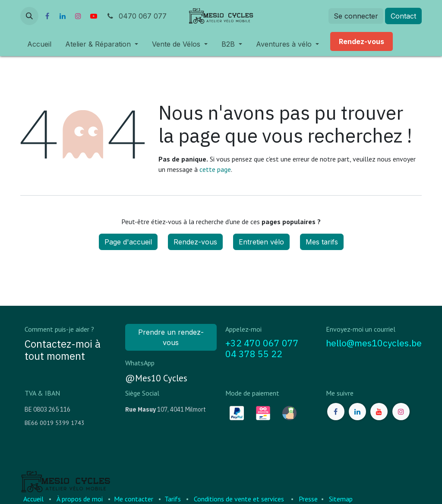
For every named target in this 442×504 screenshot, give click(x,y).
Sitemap (341, 499)
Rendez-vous (195, 242)
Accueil (33, 499)
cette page (215, 169)
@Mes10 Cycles (156, 378)
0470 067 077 (136, 16)
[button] (29, 16)
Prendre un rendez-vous (171, 337)
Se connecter (356, 16)
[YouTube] (94, 16)
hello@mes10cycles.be (374, 343)
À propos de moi (80, 499)
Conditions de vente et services (239, 499)
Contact (403, 16)
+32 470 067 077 (262, 343)
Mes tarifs (322, 242)
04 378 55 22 (254, 354)
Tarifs (173, 499)
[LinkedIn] (63, 16)
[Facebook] (47, 16)
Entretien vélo (261, 242)
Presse (308, 499)
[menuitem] (39, 44)
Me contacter (134, 499)
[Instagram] (78, 16)
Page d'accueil (128, 242)
